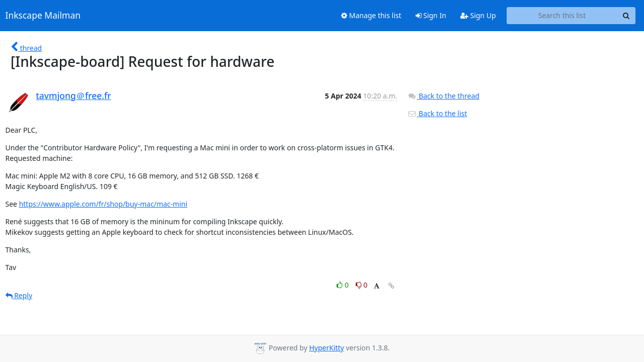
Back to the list (437, 113)
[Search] (626, 16)
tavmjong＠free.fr (73, 96)
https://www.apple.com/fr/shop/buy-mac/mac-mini (103, 204)
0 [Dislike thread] (362, 285)
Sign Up (478, 15)
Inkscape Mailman (43, 16)
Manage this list (371, 15)
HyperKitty (326, 348)
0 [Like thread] (343, 285)
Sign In (431, 15)
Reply (19, 295)
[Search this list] (562, 16)
